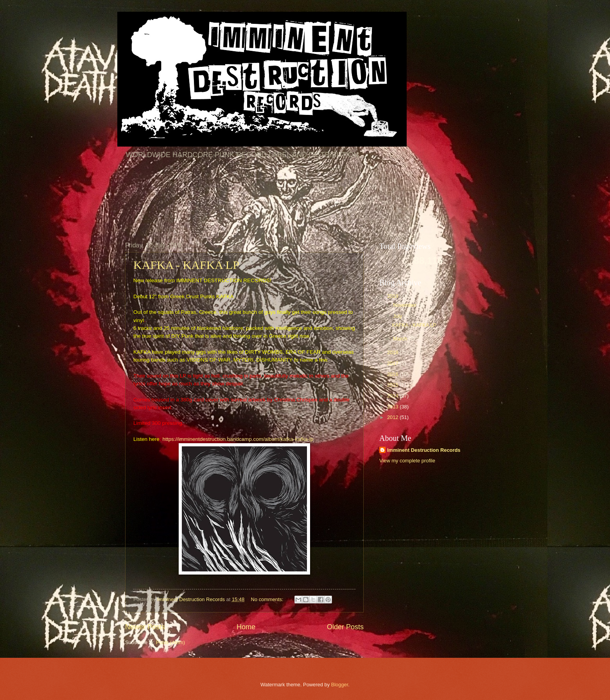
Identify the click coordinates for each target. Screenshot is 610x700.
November (405, 305)
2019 (393, 296)
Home (246, 627)
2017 (393, 363)
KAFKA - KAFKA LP (186, 265)
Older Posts (345, 627)
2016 (393, 374)
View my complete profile (407, 461)
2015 (393, 385)
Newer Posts (145, 627)
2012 (393, 417)
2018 (393, 352)
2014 (393, 396)
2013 (393, 407)
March (401, 339)
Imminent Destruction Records (424, 450)
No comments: (268, 599)
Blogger (340, 685)
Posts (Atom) (170, 642)
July (398, 316)
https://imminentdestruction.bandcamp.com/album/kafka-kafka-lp (238, 439)
